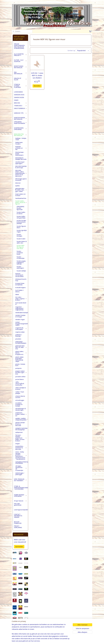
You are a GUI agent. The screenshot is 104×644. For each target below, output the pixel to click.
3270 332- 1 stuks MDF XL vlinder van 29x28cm (37, 75)
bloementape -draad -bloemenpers (20, 154)
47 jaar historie (20, 501)
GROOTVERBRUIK (20, 108)
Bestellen (37, 86)
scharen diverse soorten (20, 397)
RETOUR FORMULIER (18, 523)
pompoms (18, 368)
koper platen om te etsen (20, 195)
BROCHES (20, 103)
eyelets (18, 186)
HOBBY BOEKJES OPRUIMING (20, 496)
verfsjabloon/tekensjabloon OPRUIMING (22, 463)
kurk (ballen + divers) (20, 291)
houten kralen (21, 239)
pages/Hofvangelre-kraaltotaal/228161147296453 (20, 634)
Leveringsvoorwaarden (21, 510)
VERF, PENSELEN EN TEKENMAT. (20, 480)
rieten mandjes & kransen (21, 388)
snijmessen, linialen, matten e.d (21, 414)
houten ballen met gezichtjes (21, 217)
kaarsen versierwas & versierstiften (19, 275)
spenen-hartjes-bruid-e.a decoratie (20, 424)
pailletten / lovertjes (19, 335)
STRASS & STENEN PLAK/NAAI (20, 86)
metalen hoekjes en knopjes (20, 316)
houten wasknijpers (20, 267)
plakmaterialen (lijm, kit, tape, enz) (21, 347)
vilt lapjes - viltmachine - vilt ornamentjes (21, 468)
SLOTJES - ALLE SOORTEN (20, 61)
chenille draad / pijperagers (20, 163)
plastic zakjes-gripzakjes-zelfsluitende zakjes (20, 359)
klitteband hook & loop (21, 280)
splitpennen (19, 432)
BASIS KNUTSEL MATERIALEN (20, 135)
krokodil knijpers (21, 288)
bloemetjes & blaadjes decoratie (21, 159)
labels (17, 294)
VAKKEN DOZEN (19, 97)
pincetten (18, 339)
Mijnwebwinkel (72, 641)
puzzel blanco (20, 379)
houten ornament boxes (20, 253)
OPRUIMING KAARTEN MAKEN (20, 123)
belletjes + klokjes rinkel (21, 139)
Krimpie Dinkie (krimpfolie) (20, 284)
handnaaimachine (21, 198)
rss (52, 641)
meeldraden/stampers (22, 313)
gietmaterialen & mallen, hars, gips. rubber (21, 190)
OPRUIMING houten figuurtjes (20, 208)
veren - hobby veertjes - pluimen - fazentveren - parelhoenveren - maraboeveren (21, 455)
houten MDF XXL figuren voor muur (20, 247)
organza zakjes (20, 332)
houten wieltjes (21, 271)
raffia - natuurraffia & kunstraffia (20, 384)
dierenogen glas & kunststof (21, 180)
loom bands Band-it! (21, 304)
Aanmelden (19, 547)
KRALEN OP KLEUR (20, 79)
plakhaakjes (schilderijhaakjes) (21, 342)
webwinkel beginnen (58, 641)
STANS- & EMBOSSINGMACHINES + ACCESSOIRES (21, 488)
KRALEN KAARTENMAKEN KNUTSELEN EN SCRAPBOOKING (19, 46)
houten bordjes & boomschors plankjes (21, 222)
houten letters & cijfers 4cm (22, 242)
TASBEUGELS (20, 106)
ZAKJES (16, 100)
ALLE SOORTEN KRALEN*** (20, 55)
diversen (18, 183)
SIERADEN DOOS (19, 95)
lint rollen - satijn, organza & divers (21, 299)
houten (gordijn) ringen (22, 231)
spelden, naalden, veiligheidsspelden (22, 419)
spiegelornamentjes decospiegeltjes (21, 429)
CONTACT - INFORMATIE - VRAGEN (18, 516)
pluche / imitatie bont (20, 365)
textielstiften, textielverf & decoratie (21, 448)
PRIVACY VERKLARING (18, 527)
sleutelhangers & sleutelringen (21, 409)
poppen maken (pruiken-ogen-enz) (21, 372)
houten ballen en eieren (21, 213)
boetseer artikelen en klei (21, 148)
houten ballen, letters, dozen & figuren (21, 202)
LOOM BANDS (18, 92)
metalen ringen (20, 320)
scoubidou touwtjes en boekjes (19, 404)
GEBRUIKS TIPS (20, 113)
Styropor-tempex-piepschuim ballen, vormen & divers (21, 438)
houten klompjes (19, 235)
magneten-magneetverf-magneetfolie (20, 308)
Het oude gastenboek (18, 504)
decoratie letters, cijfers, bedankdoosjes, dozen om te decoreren (21, 173)
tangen (18, 444)
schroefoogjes (20, 400)
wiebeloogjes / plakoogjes (20, 474)
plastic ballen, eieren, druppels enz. (21, 353)
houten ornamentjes (21, 258)
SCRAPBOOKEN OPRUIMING (20, 129)
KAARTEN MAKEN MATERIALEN (20, 118)
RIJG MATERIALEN (20, 73)
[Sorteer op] (83, 50)
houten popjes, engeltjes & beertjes (21, 262)
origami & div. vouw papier (21, 329)
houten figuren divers (21, 227)
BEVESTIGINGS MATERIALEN (20, 67)
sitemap (48, 641)
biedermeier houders (19, 143)
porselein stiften (20, 377)
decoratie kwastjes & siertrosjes (21, 167)
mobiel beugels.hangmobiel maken (22, 324)
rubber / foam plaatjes (20, 393)
